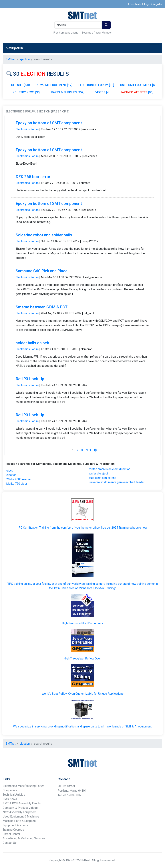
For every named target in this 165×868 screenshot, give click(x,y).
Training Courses (13, 830)
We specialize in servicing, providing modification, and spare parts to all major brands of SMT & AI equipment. (83, 726)
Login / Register (153, 4)
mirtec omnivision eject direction (110, 469)
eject (9, 471)
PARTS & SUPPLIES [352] (68, 92)
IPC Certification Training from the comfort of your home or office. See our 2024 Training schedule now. (82, 528)
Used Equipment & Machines (21, 817)
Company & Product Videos (20, 808)
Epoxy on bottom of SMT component (49, 123)
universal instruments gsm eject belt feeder (117, 482)
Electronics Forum (27, 129)
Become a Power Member (97, 33)
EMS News (10, 799)
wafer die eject (98, 473)
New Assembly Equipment (20, 812)
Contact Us (10, 843)
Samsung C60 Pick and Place (42, 271)
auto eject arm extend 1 (104, 478)
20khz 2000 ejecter (19, 479)
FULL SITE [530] (20, 85)
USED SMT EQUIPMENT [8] (138, 85)
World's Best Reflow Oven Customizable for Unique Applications (83, 694)
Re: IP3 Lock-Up (30, 379)
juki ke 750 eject (17, 484)
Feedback (133, 4)
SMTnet (11, 59)
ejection (11, 475)
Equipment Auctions (15, 825)
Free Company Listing (66, 33)
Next (91, 450)
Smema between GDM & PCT (42, 307)
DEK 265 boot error (33, 177)
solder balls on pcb (32, 343)
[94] (137, 92)
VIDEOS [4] (102, 92)
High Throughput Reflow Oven (82, 658)
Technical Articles (14, 795)
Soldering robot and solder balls (44, 235)
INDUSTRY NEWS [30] (26, 92)
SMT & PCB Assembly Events (22, 803)
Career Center (11, 834)
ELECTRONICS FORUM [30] (96, 85)
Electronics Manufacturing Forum (24, 786)
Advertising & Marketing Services (24, 838)
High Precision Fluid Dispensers (82, 623)
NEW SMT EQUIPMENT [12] (54, 85)
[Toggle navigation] (154, 48)
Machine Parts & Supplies (19, 821)
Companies (10, 790)
